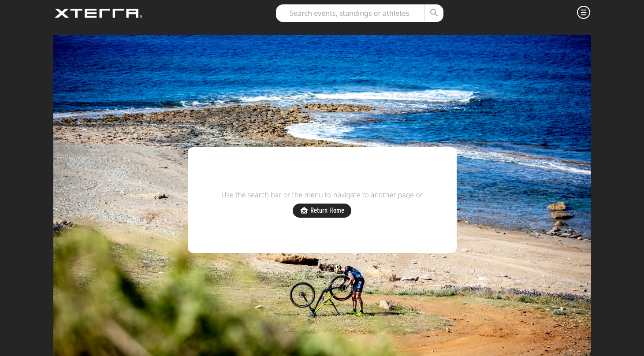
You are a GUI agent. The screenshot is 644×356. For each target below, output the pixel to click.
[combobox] (356, 13)
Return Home (322, 211)
